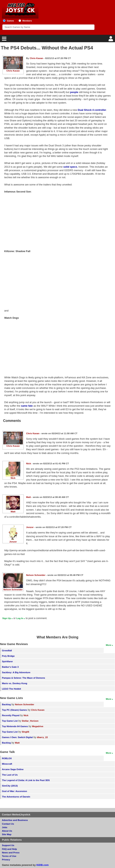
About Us (7, 831)
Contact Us (8, 824)
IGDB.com (42, 865)
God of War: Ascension (14, 791)
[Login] (111, 40)
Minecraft (7, 764)
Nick (13, 478)
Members (27, 21)
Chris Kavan (13, 71)
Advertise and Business (15, 820)
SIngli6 (25, 732)
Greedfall (7, 650)
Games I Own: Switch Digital (17, 737)
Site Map (7, 834)
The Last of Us (10, 775)
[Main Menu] (4, 40)
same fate (27, 406)
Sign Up (7, 618)
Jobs (5, 827)
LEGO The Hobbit (11, 689)
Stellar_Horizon (30, 721)
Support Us (8, 845)
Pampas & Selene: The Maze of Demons (24, 678)
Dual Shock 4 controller (92, 110)
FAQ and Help (9, 849)
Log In (20, 618)
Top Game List (10, 721)
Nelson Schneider (13, 589)
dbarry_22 (42, 737)
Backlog (6, 704)
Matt (13, 511)
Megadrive (38, 726)
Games (10, 21)
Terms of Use (9, 856)
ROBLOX (7, 758)
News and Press (11, 852)
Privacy (6, 859)
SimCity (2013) (10, 786)
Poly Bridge (8, 656)
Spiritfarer (7, 661)
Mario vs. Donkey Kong (15, 683)
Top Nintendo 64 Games (15, 726)
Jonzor (13, 542)
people (74, 92)
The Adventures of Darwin (16, 797)
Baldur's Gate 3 (10, 667)
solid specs (70, 167)
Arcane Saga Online (13, 769)
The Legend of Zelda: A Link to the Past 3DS (26, 780)
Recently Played (11, 715)
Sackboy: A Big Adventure (16, 672)
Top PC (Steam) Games (14, 710)
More (109, 645)
